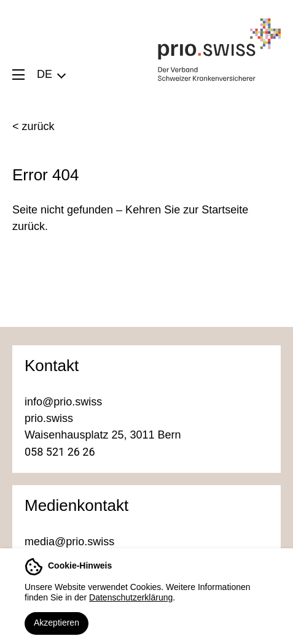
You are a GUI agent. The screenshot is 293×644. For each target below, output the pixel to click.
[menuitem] (51, 74)
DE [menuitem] (45, 74)
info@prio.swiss (63, 402)
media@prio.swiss (69, 542)
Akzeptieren (57, 623)
